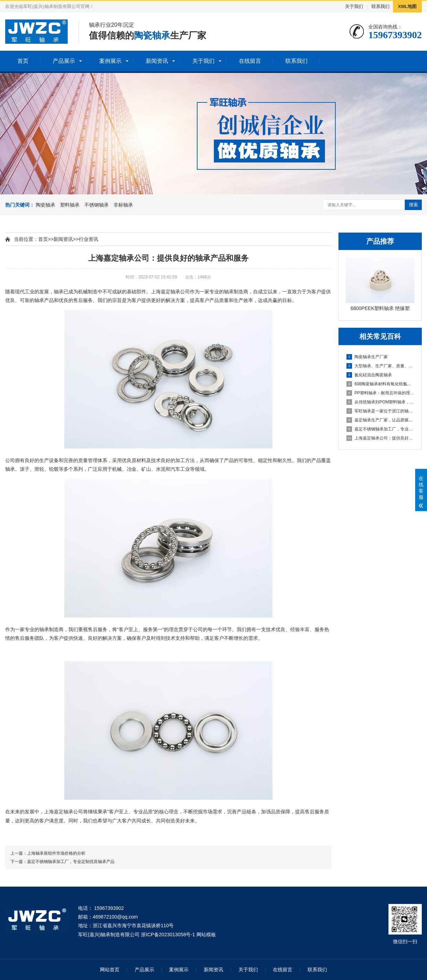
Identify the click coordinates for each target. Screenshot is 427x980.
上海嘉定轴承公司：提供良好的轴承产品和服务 (380, 438)
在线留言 (250, 61)
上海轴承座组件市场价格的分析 (56, 853)
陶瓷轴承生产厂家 (367, 357)
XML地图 (407, 6)
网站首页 (110, 970)
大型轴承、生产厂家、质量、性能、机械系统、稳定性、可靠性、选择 (380, 366)
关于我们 (354, 6)
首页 (23, 61)
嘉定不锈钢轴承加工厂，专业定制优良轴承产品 (380, 429)
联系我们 (380, 6)
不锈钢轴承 (97, 205)
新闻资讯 (157, 61)
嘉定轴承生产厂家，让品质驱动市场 (380, 420)
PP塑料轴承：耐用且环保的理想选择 (380, 393)
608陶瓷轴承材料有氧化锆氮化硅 (380, 384)
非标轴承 (123, 205)
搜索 (413, 205)
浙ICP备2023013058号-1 (168, 935)
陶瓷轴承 (45, 205)
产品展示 (64, 61)
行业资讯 (89, 239)
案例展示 (110, 61)
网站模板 (206, 935)
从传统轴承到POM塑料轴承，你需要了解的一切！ (380, 402)
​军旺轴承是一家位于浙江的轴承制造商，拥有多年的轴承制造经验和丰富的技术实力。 (380, 411)
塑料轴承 (70, 205)
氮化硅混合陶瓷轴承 (369, 375)
